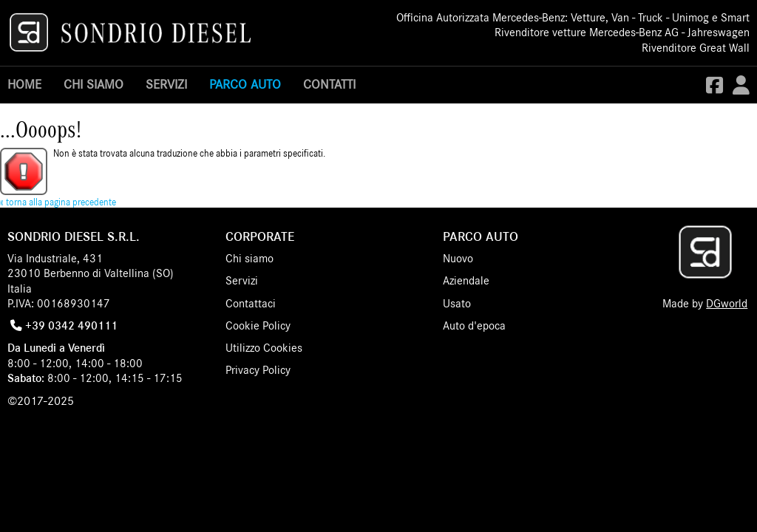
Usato (457, 304)
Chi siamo (94, 85)
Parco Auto (245, 85)
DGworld (727, 304)
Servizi (166, 85)
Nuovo (458, 259)
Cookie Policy (258, 326)
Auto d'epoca (474, 326)
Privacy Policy (258, 370)
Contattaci (251, 304)
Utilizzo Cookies (264, 348)
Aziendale (466, 281)
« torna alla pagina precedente (58, 203)
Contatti (329, 85)
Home (24, 85)
